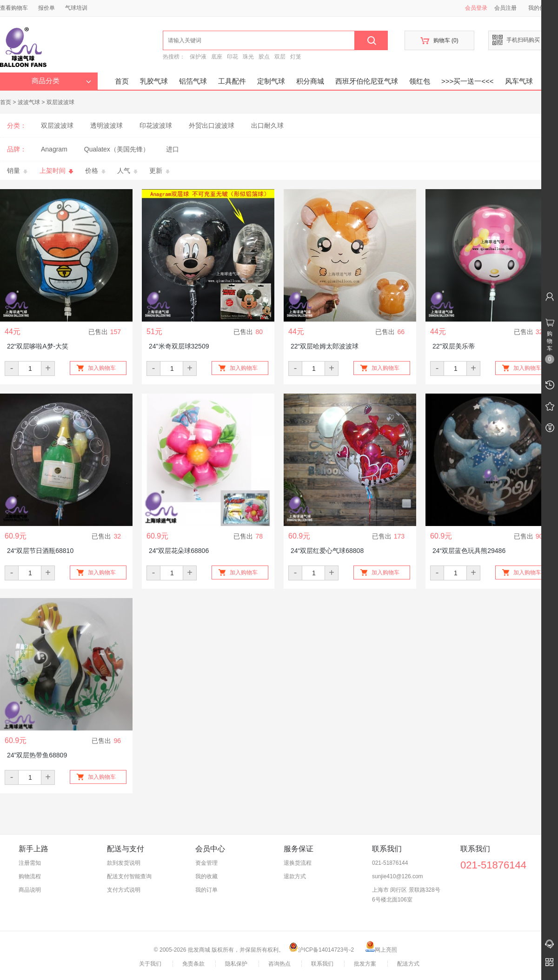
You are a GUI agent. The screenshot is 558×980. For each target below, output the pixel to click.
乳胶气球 (154, 81)
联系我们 (322, 964)
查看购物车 (14, 8)
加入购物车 (102, 368)
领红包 (420, 81)
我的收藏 (206, 876)
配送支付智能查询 (129, 876)
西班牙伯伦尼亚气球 (367, 81)
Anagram (54, 149)
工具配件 (232, 81)
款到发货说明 (124, 863)
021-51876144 (390, 863)
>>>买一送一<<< (468, 81)
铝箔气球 (193, 81)
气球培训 (76, 8)
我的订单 (206, 890)
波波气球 (29, 102)
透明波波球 (106, 125)
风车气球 (519, 81)
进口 (173, 149)
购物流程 (30, 876)
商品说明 (30, 890)
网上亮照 (381, 950)
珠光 (248, 57)
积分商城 (310, 81)
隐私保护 (236, 964)
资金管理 (206, 863)
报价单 (46, 8)
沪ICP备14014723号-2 (321, 950)
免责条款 (193, 964)
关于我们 (150, 964)
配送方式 (408, 964)
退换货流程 (298, 863)
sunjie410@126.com (398, 876)
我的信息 (543, 8)
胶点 (264, 57)
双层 (280, 57)
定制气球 (271, 81)
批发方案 (365, 964)
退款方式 (295, 876)
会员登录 (476, 8)
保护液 (198, 57)
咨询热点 (279, 964)
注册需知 (30, 863)
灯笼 (296, 57)
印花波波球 (156, 125)
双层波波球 (60, 102)
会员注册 (505, 8)
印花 (232, 57)
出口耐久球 (267, 125)
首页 (122, 81)
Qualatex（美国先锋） (117, 149)
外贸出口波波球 (212, 125)
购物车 (439, 41)
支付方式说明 (124, 890)
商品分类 (61, 81)
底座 (217, 57)
